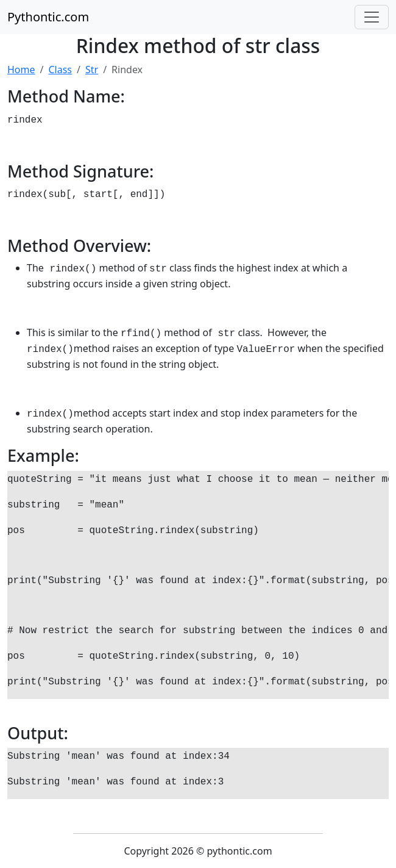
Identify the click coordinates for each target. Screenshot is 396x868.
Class (60, 70)
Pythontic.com (48, 17)
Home (21, 70)
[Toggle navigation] (372, 17)
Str (92, 70)
